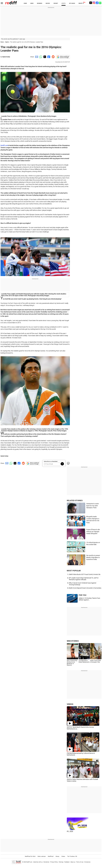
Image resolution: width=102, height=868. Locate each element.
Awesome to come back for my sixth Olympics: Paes (92, 506)
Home (2, 42)
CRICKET (56, 3)
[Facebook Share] (49, 57)
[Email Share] (36, 57)
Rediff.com (4, 145)
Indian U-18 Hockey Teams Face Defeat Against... (89, 599)
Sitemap (61, 862)
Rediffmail (51, 856)
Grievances (87, 862)
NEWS (32, 3)
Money (57, 856)
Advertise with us (38, 862)
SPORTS (64, 3)
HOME (25, 3)
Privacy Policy (54, 862)
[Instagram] (94, 3)
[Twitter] (91, 3)
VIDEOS (70, 704)
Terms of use (80, 862)
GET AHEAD (72, 3)
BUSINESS (40, 3)
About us (73, 862)
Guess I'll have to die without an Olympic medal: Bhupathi (93, 532)
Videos (63, 856)
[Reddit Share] (53, 57)
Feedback (67, 862)
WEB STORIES (73, 641)
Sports (7, 42)
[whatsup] (100, 3)
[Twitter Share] (45, 57)
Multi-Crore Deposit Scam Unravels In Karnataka (85, 588)
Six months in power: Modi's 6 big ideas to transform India (93, 557)
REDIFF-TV (81, 3)
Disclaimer (46, 862)
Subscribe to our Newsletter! (51, 461)
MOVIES (48, 3)
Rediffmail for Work (30, 856)
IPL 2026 (70, 831)
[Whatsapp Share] (40, 57)
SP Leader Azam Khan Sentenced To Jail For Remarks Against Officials (84, 579)
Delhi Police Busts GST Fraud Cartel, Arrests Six (85, 574)
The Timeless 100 (72, 856)
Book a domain (42, 856)
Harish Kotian (6, 57)
